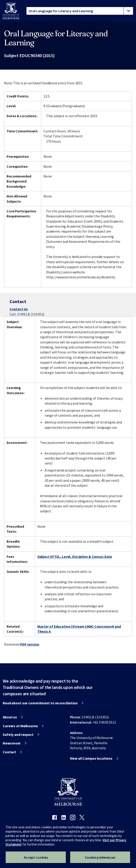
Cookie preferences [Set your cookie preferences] (100, 857)
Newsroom (12, 743)
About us (10, 717)
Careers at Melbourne (20, 726)
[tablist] (80, 11)
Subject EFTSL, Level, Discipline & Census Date (75, 557)
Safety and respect (18, 734)
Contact (9, 752)
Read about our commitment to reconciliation (40, 703)
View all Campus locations (91, 758)
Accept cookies (36, 857)
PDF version (30, 644)
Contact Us (19, 309)
